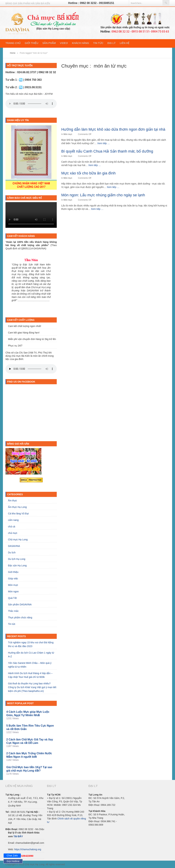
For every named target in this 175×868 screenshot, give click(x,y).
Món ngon (13, 591)
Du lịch (12, 553)
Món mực (68, 134)
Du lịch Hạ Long (17, 559)
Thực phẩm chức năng (20, 617)
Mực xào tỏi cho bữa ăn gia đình (88, 173)
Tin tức (98, 43)
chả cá (12, 527)
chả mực (13, 533)
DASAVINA (14, 546)
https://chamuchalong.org (28, 849)
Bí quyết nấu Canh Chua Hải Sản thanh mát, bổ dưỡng (107, 151)
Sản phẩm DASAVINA (20, 604)
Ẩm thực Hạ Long (17, 507)
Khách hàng (80, 43)
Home (13, 53)
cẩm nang (13, 520)
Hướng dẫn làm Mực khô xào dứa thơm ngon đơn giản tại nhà (113, 129)
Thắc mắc (13, 611)
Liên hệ (125, 43)
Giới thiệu (32, 43)
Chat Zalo (12, 855)
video (64, 43)
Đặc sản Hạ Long (17, 565)
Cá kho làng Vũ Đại (18, 514)
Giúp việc (13, 578)
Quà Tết (12, 598)
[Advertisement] (115, 101)
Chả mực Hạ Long (18, 540)
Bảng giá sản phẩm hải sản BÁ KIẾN (28, 3)
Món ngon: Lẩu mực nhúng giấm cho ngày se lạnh (103, 195)
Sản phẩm (49, 43)
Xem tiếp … (103, 143)
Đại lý (112, 43)
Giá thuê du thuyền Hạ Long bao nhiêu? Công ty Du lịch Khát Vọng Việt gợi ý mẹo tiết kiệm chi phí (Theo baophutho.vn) (32, 687)
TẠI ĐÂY (18, 836)
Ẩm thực (12, 501)
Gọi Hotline (13, 861)
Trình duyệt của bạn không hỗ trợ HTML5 (31, 104)
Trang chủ (13, 43)
